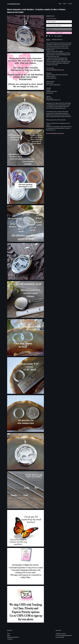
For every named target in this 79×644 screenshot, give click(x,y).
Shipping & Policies (57, 40)
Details (48, 40)
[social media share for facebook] (47, 36)
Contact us (10, 639)
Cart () (70, 4)
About (65, 4)
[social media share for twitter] (50, 36)
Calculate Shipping (51, 19)
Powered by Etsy (60, 637)
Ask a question (58, 36)
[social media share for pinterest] (52, 36)
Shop (60, 4)
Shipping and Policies (13, 637)
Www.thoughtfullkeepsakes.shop (55, 70)
